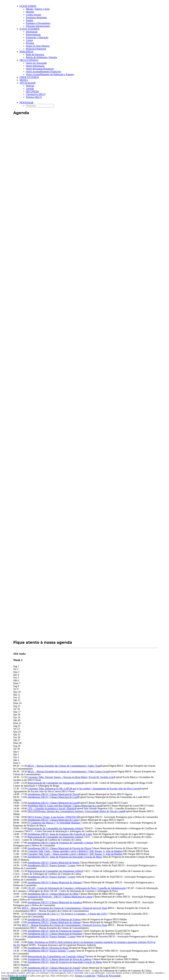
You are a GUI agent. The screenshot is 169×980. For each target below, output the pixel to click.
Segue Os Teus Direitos (38, 46)
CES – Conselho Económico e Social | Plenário (51, 808)
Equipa (29, 20)
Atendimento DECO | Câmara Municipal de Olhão (53, 894)
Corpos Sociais (33, 15)
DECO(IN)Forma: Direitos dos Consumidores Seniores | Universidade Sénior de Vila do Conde (76, 811)
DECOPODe (32, 91)
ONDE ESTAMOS (29, 77)
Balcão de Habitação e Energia (41, 57)
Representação (33, 35)
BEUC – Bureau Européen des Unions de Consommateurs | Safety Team (64, 766)
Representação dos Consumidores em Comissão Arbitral (56, 956)
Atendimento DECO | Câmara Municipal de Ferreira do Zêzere (59, 848)
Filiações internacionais (38, 26)
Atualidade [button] (28, 83)
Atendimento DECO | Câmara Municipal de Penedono (55, 934)
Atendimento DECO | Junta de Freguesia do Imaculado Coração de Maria (65, 857)
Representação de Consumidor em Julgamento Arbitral (55, 783)
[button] (26, 102)
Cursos (29, 40)
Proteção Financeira (36, 49)
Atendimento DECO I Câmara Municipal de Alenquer (55, 882)
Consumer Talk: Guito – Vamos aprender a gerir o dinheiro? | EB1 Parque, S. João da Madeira (75, 851)
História (30, 12)
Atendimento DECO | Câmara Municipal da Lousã (53, 803)
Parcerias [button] (26, 52)
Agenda (30, 89)
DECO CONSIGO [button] (29, 60)
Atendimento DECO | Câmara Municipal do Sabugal (54, 922)
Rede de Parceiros (35, 54)
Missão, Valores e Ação (38, 9)
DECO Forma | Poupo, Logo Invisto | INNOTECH (53, 817)
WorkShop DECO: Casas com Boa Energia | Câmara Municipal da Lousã (65, 806)
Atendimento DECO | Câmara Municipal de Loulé (53, 797)
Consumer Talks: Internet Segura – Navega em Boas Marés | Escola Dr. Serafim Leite (71, 777)
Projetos (30, 43)
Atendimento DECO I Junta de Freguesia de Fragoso (54, 919)
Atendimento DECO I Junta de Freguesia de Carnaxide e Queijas (60, 843)
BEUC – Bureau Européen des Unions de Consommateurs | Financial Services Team (65, 908)
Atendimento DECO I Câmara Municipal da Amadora (55, 902)
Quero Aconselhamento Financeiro (44, 72)
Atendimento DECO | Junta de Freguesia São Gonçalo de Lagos (60, 834)
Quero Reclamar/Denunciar (40, 69)
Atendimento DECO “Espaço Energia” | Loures (51, 865)
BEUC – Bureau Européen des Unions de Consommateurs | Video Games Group (68, 771)
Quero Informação (35, 66)
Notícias (30, 86)
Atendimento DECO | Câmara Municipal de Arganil (54, 968)
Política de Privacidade (109, 976)
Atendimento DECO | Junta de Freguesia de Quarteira (55, 931)
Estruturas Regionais (36, 17)
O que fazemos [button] (30, 29)
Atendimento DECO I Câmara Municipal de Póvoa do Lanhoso (59, 959)
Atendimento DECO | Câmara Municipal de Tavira (53, 794)
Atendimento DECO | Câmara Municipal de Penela (53, 862)
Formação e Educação (37, 37)
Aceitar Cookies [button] (18, 978)
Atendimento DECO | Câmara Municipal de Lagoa (53, 820)
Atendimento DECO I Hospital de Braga (48, 948)
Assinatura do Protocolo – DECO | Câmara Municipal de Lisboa (60, 897)
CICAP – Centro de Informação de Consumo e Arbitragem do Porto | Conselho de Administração (77, 888)
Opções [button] (5, 978)
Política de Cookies (17, 976)
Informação (32, 32)
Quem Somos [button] (28, 6)
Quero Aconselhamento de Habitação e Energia (50, 74)
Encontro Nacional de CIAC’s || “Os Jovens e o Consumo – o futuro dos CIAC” (68, 914)
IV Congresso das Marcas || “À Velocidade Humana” (54, 823)
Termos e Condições (85, 976)
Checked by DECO (36, 94)
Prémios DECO (34, 97)
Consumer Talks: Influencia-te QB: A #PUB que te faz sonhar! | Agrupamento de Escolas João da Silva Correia (84, 789)
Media (24, 80)
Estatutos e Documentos (38, 23)
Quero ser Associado (36, 63)
